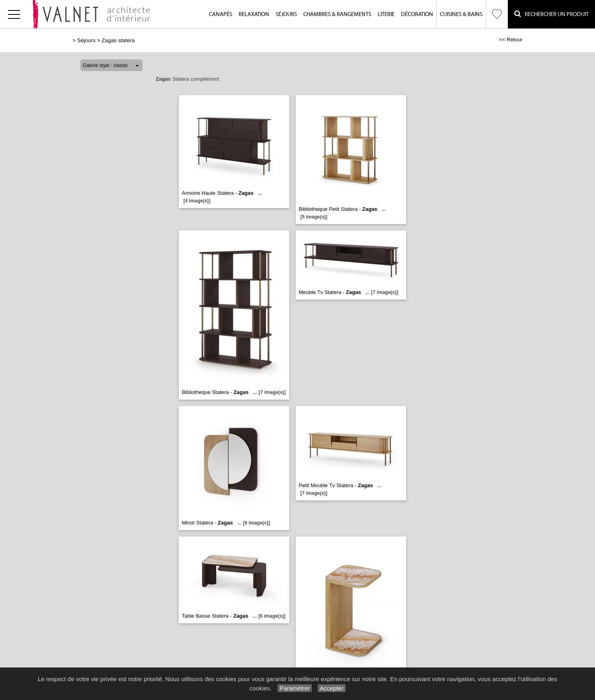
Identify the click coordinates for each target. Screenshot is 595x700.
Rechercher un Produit (551, 14)
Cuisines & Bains (461, 14)
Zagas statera (118, 40)
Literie (386, 14)
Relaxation (254, 14)
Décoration (417, 14)
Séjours (286, 14)
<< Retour (511, 40)
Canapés (221, 14)
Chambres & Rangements (337, 14)
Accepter (332, 688)
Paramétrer (295, 688)
